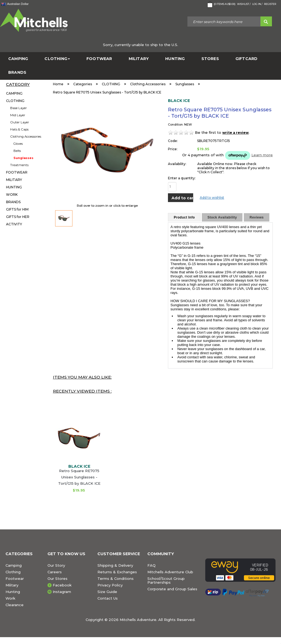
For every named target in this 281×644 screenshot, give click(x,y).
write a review (235, 133)
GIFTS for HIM (17, 209)
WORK (12, 195)
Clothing (13, 572)
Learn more (262, 155)
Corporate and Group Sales (172, 589)
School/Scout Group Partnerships (166, 580)
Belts (17, 151)
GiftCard (247, 59)
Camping (14, 565)
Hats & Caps (19, 129)
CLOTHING (57, 59)
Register (270, 4)
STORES (210, 59)
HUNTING (175, 59)
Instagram (62, 592)
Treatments (19, 165)
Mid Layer (18, 115)
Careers (55, 572)
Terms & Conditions (116, 578)
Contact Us (108, 598)
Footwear (15, 578)
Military (12, 585)
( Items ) (221, 4)
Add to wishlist (212, 198)
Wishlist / (244, 4)
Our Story (56, 565)
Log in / (257, 4)
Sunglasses (23, 158)
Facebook (62, 585)
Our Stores (57, 578)
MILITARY (139, 59)
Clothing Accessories (26, 137)
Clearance (15, 605)
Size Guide (107, 592)
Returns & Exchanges (117, 572)
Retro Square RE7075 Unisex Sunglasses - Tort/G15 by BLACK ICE (79, 477)
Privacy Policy (110, 585)
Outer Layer (20, 122)
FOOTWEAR (99, 59)
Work (10, 598)
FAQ (151, 565)
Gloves (18, 144)
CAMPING (18, 59)
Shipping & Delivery (115, 565)
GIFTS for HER (18, 217)
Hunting (13, 592)
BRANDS (17, 73)
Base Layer (19, 108)
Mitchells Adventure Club (170, 572)
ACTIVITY (14, 224)
